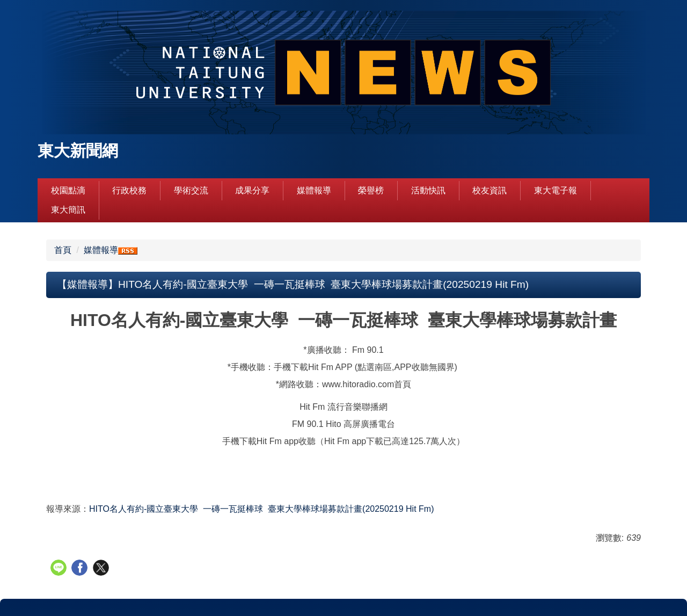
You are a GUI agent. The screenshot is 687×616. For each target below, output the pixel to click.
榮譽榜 (371, 190)
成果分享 (252, 190)
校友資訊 (489, 190)
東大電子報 (556, 190)
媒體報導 (314, 190)
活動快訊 (428, 190)
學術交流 (191, 190)
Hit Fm (261, 509)
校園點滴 (68, 190)
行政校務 (129, 190)
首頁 (63, 250)
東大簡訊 (68, 210)
